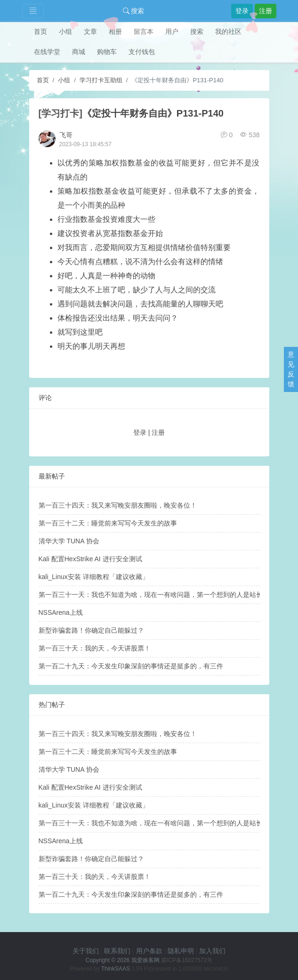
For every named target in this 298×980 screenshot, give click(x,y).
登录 (242, 11)
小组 (65, 31)
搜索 (134, 11)
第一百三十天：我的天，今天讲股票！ (95, 648)
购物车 (107, 52)
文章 (90, 31)
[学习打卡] (60, 113)
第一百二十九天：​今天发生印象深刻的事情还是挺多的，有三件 (131, 666)
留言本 (144, 31)
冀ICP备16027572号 (187, 960)
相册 (115, 31)
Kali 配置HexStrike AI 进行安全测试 (90, 559)
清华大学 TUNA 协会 (69, 541)
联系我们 (117, 951)
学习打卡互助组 (101, 80)
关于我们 (86, 951)
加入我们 (212, 951)
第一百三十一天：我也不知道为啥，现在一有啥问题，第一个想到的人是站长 (151, 595)
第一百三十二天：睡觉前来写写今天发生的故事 (108, 523)
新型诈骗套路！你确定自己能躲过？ (91, 630)
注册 (266, 11)
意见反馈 (291, 369)
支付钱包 (142, 52)
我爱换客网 (145, 960)
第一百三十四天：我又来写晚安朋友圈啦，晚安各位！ (118, 505)
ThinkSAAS (116, 969)
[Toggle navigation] (33, 11)
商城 (79, 52)
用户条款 (149, 951)
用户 (172, 31)
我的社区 (228, 31)
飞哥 (66, 135)
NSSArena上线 (61, 612)
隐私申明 (181, 951)
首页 (40, 31)
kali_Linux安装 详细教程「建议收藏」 (94, 577)
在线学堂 (47, 52)
